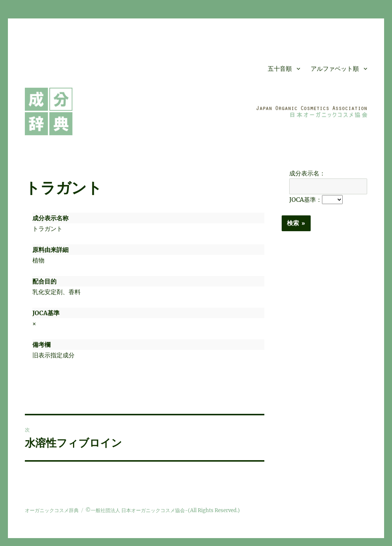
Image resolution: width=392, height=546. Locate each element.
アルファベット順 (335, 69)
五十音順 (280, 69)
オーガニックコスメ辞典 (52, 510)
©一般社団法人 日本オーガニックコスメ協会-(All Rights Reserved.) (163, 510)
